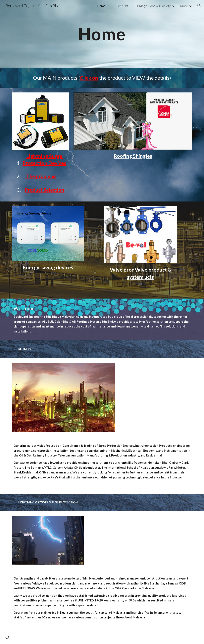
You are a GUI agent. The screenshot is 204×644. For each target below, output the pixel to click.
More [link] (184, 6)
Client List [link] (122, 6)
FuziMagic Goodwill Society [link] (152, 6)
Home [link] (101, 6)
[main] (102, 34)
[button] (199, 6)
